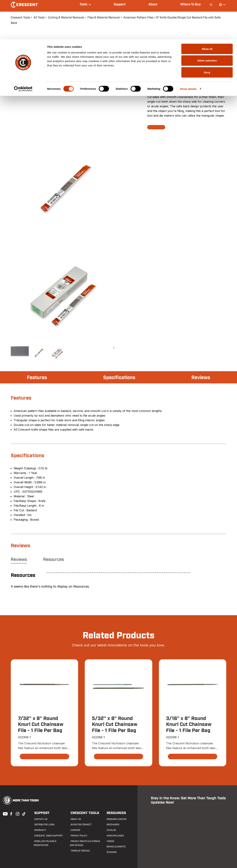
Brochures (112, 825)
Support (41, 813)
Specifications (119, 378)
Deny (207, 33)
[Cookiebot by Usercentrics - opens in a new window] (23, 50)
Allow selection (207, 21)
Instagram (17, 814)
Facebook (11, 814)
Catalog (111, 830)
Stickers (111, 852)
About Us (75, 819)
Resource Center (116, 819)
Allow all (207, 9)
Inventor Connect (80, 825)
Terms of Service (80, 851)
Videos (110, 841)
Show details (188, 49)
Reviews (200, 378)
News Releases (115, 836)
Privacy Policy (78, 836)
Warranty (40, 830)
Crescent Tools (83, 813)
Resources (54, 560)
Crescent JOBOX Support (48, 836)
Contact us (40, 819)
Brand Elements (116, 847)
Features (37, 378)
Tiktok (24, 814)
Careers (75, 830)
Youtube (4, 814)
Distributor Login (44, 825)
